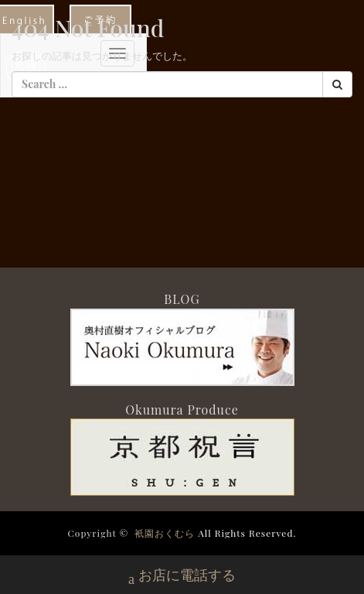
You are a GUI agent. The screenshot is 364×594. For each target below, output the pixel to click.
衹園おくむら (165, 533)
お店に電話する (182, 577)
